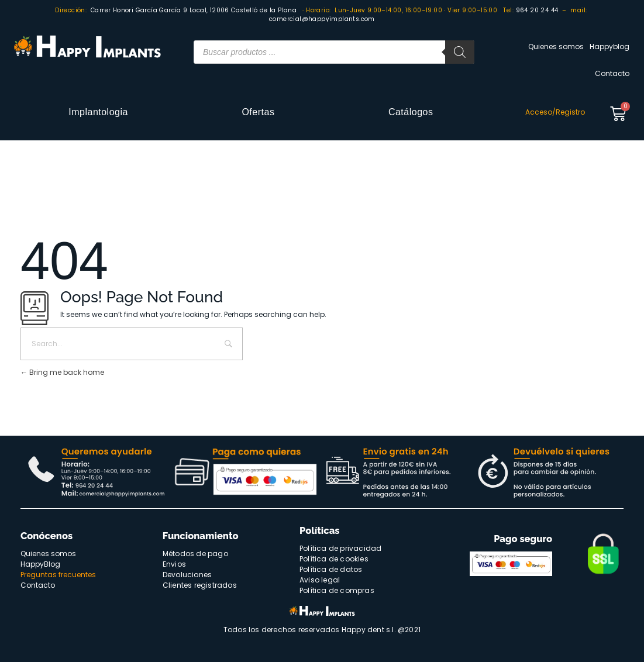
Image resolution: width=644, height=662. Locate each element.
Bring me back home (62, 372)
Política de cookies (334, 559)
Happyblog (609, 46)
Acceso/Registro (555, 112)
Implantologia (98, 112)
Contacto (612, 73)
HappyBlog (40, 564)
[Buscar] (460, 52)
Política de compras (337, 590)
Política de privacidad (340, 548)
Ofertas (258, 112)
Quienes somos (556, 46)
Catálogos (411, 112)
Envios (174, 564)
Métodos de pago (195, 554)
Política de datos (331, 569)
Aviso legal (320, 580)
